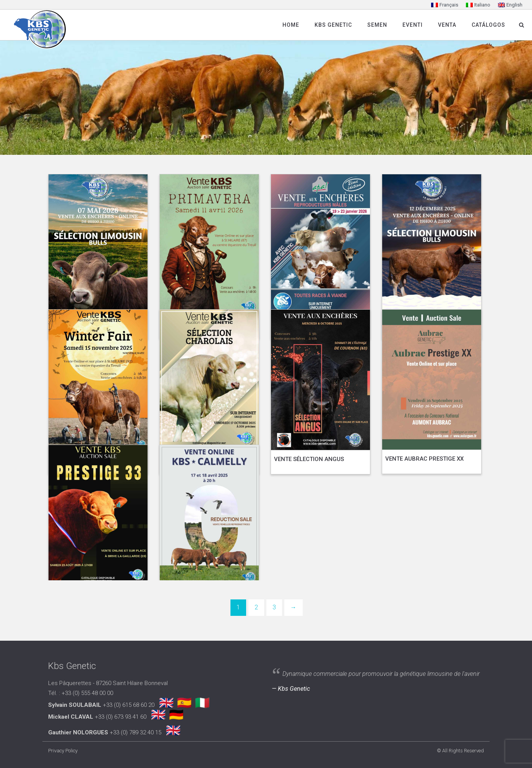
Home (291, 25)
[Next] (294, 608)
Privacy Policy (63, 751)
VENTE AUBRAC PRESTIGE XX (424, 459)
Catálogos (488, 25)
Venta (447, 25)
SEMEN (377, 25)
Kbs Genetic (333, 25)
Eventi (413, 25)
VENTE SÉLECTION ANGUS (309, 459)
